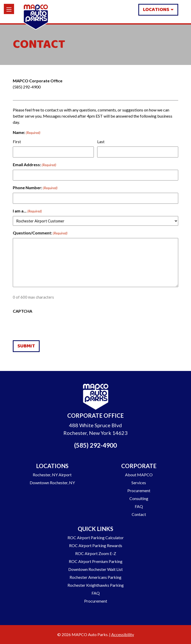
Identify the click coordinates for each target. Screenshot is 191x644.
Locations (156, 10)
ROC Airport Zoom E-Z (96, 553)
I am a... (27, 211)
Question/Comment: (40, 233)
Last (101, 142)
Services (139, 483)
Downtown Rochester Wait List (95, 569)
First (17, 142)
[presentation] (52, 326)
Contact (139, 514)
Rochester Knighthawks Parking (96, 585)
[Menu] (9, 9)
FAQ (139, 506)
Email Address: (35, 165)
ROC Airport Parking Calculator (96, 538)
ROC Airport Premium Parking (96, 561)
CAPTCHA (23, 311)
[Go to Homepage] (96, 397)
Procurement (139, 490)
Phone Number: (35, 188)
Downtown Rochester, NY (52, 483)
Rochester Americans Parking (95, 577)
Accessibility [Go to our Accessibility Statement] (123, 634)
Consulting (139, 498)
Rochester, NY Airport (52, 475)
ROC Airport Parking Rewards (96, 545)
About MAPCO (139, 475)
